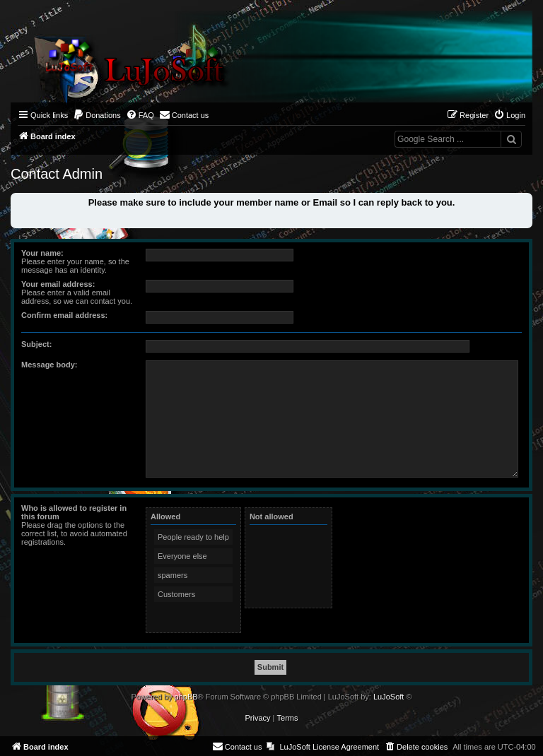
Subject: (36, 344)
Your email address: (58, 284)
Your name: (42, 253)
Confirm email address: (64, 315)
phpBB (186, 697)
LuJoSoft (389, 697)
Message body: (49, 365)
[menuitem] (97, 115)
